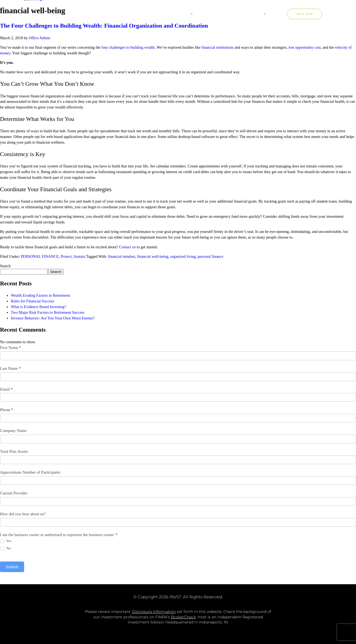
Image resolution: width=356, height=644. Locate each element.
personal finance (210, 256)
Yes (6, 541)
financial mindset (122, 256)
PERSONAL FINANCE (40, 256)
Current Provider (14, 493)
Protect (66, 256)
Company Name (13, 431)
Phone (7, 410)
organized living (183, 256)
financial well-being (153, 256)
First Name (11, 348)
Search (5, 266)
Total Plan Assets (14, 451)
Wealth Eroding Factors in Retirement (41, 295)
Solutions (251, 14)
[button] (281, 14)
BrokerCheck (183, 617)
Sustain (79, 256)
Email (6, 389)
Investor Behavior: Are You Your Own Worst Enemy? (53, 318)
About (183, 14)
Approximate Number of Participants (30, 472)
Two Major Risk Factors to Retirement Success (48, 312)
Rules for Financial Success (32, 301)
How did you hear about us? (23, 514)
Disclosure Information (154, 612)
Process (214, 14)
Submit (12, 567)
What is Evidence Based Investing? (38, 307)
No (5, 548)
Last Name (10, 368)
